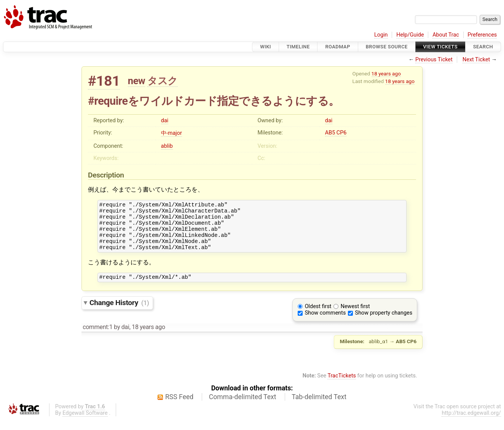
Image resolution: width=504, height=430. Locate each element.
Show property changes (384, 323)
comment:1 (97, 337)
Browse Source (387, 47)
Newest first (355, 317)
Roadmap (338, 47)
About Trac (446, 35)
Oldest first (318, 317)
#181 (104, 81)
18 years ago (386, 74)
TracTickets (342, 386)
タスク (163, 81)
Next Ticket (476, 60)
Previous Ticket (434, 60)
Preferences (482, 35)
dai (165, 121)
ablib (167, 146)
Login (381, 35)
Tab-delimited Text (319, 407)
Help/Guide (410, 35)
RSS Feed (179, 407)
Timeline (298, 47)
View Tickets (440, 47)
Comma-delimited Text (243, 407)
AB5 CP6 (336, 133)
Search (483, 47)
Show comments (325, 323)
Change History (119, 313)
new (137, 81)
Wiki (266, 47)
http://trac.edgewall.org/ (471, 423)
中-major (171, 133)
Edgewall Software (85, 423)
